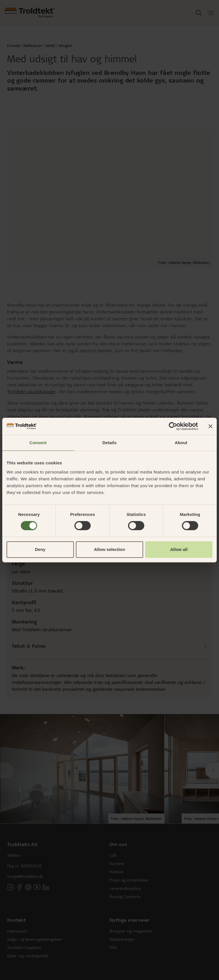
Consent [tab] (38, 443)
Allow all (179, 549)
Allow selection (109, 549)
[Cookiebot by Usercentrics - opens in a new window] (173, 426)
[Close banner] (210, 426)
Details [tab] (109, 443)
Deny (40, 549)
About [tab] (181, 443)
